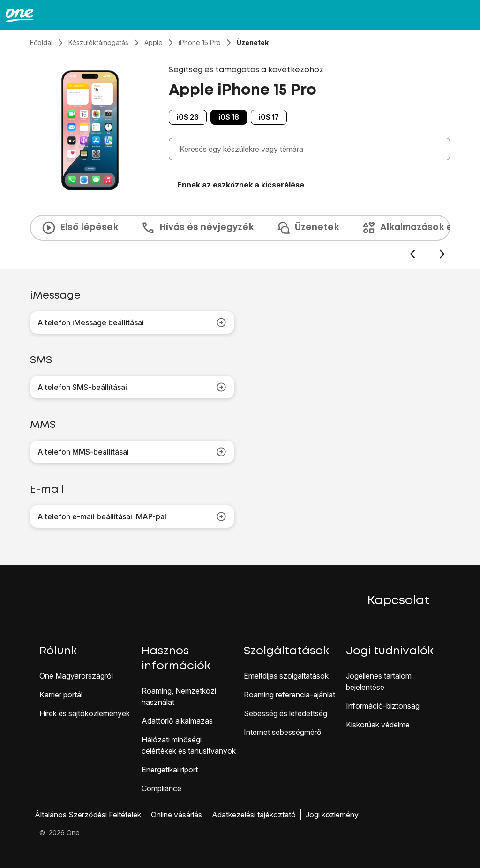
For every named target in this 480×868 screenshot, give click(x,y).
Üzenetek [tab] (307, 228)
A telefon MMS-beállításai (132, 452)
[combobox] (312, 149)
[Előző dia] (412, 254)
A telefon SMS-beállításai (132, 387)
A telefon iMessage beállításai (132, 322)
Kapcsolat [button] (398, 601)
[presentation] (240, 237)
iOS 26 (188, 117)
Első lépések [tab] (80, 228)
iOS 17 (269, 117)
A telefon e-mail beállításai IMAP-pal (132, 516)
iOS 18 (229, 117)
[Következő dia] (442, 254)
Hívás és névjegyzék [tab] (197, 228)
